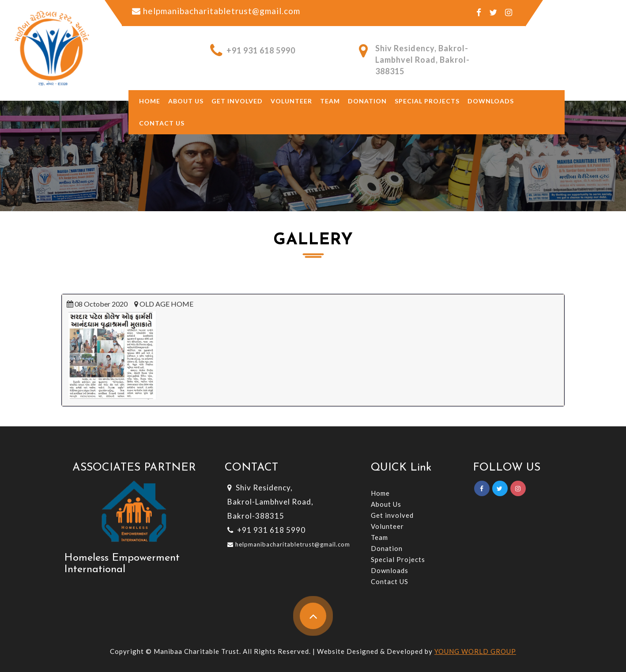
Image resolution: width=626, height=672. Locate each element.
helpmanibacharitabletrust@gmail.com (292, 544)
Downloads (491, 101)
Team (330, 101)
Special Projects (427, 101)
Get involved (237, 101)
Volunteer (291, 101)
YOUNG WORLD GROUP (475, 651)
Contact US (390, 581)
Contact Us (162, 123)
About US (186, 101)
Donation (367, 101)
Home (150, 101)
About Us (386, 504)
